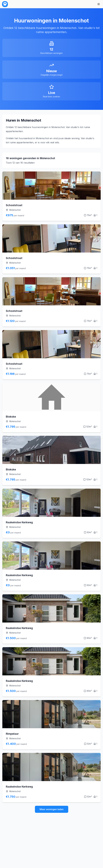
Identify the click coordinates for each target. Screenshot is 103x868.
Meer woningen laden (52, 809)
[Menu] (99, 4)
